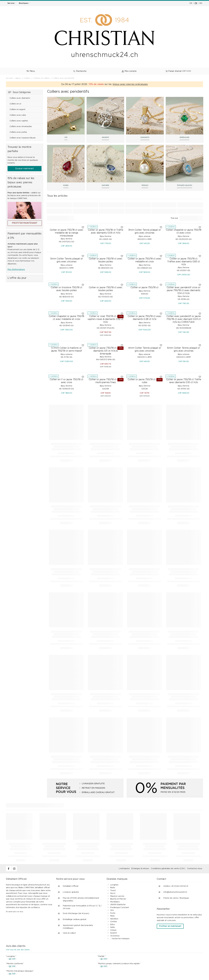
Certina (113, 879)
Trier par (174, 176)
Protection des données (121, 958)
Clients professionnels (120, 960)
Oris (112, 868)
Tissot (113, 848)
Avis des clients (117, 955)
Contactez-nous (195, 826)
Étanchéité (14, 958)
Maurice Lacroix (117, 854)
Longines (114, 842)
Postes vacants (167, 960)
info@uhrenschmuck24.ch (175, 850)
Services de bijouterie (19, 952)
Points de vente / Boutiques (176, 856)
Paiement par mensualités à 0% (125, 952)
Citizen (113, 888)
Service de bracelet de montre (23, 955)
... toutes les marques (120, 896)
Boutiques (165, 952)
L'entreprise (124, 826)
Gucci (113, 851)
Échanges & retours (140, 826)
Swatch (114, 891)
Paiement (64, 952)
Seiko (113, 885)
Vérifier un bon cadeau (20, 963)
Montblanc (115, 859)
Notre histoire (167, 958)
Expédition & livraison (69, 955)
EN (201, 4)
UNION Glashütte (118, 862)
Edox (112, 882)
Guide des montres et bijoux (123, 963)
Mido (112, 874)
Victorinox (115, 893)
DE (191, 4)
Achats (63, 949)
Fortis (113, 871)
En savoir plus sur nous (15, 869)
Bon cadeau (15, 960)
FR (196, 4)
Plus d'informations (16, 227)
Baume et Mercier (118, 857)
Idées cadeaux (66, 960)
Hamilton (114, 876)
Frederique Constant (120, 865)
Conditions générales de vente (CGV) (168, 826)
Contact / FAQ (167, 949)
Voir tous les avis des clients (18, 907)
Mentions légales (168, 955)
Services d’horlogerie (19, 949)
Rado (113, 845)
